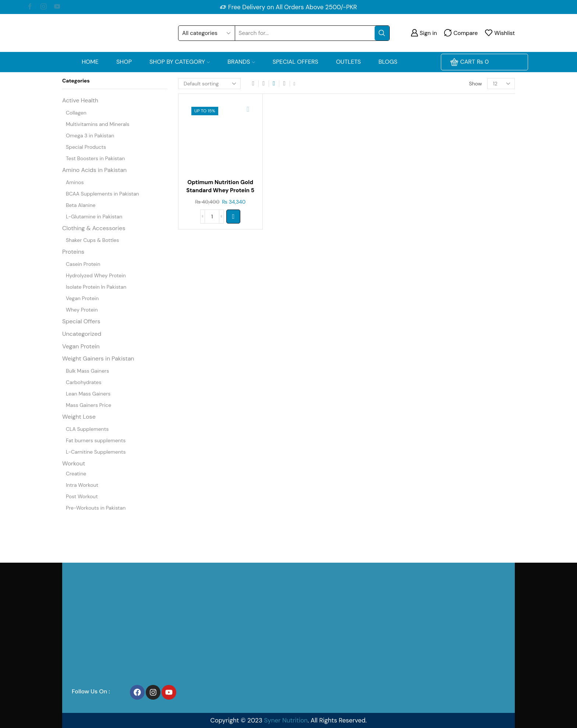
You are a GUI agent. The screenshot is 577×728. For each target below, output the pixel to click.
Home (90, 62)
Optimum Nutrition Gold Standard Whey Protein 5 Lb (220, 191)
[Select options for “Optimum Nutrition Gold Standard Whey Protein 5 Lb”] (233, 217)
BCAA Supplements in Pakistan (102, 194)
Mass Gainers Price (89, 405)
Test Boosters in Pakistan (95, 158)
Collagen (76, 113)
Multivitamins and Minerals (98, 124)
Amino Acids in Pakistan (94, 170)
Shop (124, 62)
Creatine (76, 474)
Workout (74, 463)
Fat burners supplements (96, 440)
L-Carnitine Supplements (96, 452)
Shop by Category (180, 62)
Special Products (86, 147)
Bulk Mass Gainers (87, 371)
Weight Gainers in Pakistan (98, 358)
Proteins (73, 252)
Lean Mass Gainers (88, 394)
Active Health (80, 100)
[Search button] (382, 33)
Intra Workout (82, 485)
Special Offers (295, 62)
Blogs (388, 62)
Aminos (75, 182)
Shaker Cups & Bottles (92, 240)
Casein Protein (83, 264)
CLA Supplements (87, 429)
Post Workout (82, 496)
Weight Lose (79, 417)
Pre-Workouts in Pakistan (96, 508)
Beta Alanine (81, 205)
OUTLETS (348, 62)
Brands (241, 62)
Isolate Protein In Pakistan (96, 287)
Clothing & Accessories (94, 228)
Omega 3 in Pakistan (90, 136)
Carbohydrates (84, 382)
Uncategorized (82, 334)
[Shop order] (209, 84)
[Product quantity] (212, 217)
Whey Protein (82, 310)
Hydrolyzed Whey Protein (96, 275)
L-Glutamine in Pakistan (94, 217)
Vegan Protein (82, 298)
